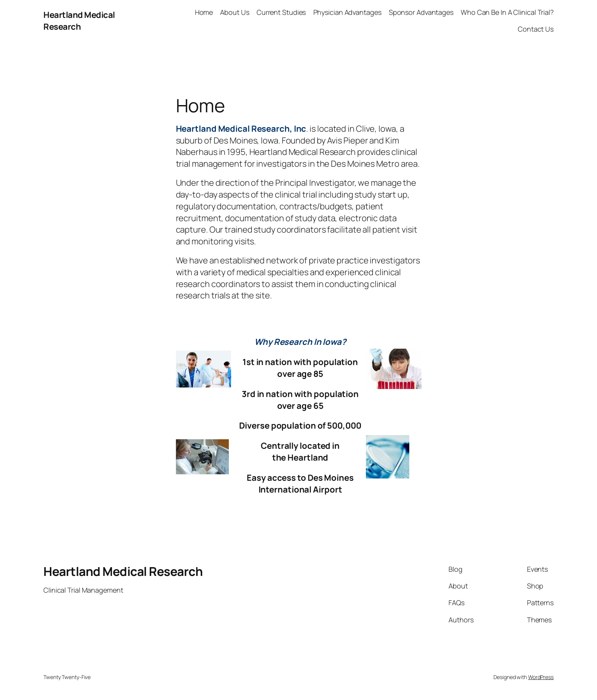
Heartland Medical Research (79, 21)
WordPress (541, 677)
